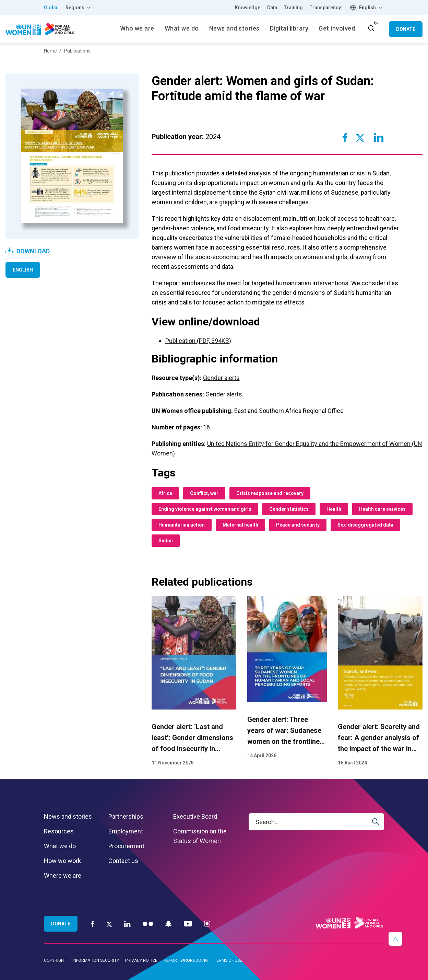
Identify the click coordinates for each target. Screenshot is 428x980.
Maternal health (240, 525)
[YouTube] (188, 924)
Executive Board (195, 816)
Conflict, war (204, 493)
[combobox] (367, 8)
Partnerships (126, 816)
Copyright (55, 960)
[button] (395, 939)
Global (51, 8)
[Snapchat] (169, 924)
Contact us (123, 861)
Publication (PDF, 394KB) (198, 341)
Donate (406, 29)
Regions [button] (75, 8)
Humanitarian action (182, 525)
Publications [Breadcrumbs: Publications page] (77, 51)
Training (293, 8)
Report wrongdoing (186, 960)
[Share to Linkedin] (378, 138)
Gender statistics (289, 509)
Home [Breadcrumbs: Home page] (50, 51)
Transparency (325, 8)
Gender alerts (221, 378)
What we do (60, 846)
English (23, 270)
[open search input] (371, 28)
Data (272, 8)
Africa (165, 493)
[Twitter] (109, 924)
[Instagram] (207, 924)
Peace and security (298, 525)
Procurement (126, 846)
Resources (59, 831)
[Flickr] (148, 924)
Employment (126, 831)
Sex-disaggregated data (365, 525)
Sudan (166, 541)
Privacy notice (141, 960)
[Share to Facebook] (345, 138)
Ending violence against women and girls (205, 509)
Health (334, 509)
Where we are (63, 875)
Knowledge (248, 8)
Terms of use (228, 960)
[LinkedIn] (127, 924)
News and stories (68, 816)
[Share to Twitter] (360, 138)
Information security (96, 960)
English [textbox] (367, 8)
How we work (62, 861)
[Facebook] (93, 924)
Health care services (382, 509)
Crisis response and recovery (270, 493)
